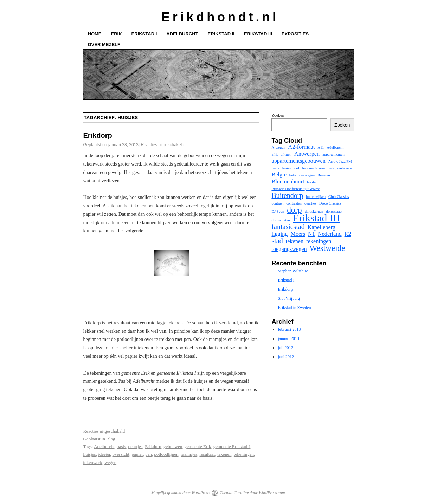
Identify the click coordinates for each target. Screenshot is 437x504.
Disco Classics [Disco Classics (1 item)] (330, 203)
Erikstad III (258, 34)
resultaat (207, 454)
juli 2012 (285, 348)
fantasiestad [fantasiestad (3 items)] (288, 227)
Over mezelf (104, 44)
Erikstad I (144, 34)
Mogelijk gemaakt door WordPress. (181, 493)
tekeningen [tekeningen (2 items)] (319, 241)
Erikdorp (98, 135)
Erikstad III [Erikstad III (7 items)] (316, 218)
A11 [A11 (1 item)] (321, 147)
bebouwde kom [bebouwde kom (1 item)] (313, 168)
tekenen (224, 454)
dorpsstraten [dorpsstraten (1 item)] (281, 220)
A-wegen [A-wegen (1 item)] (278, 147)
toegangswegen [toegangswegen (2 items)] (289, 249)
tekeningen (244, 454)
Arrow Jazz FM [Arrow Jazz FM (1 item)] (340, 161)
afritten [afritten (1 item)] (286, 154)
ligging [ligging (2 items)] (279, 234)
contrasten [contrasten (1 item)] (294, 203)
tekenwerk (93, 462)
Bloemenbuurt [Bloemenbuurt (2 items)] (288, 182)
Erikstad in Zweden (294, 308)
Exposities (295, 34)
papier (137, 454)
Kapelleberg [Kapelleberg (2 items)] (322, 227)
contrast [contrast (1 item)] (277, 203)
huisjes (90, 454)
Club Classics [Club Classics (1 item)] (339, 197)
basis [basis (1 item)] (275, 168)
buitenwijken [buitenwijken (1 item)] (316, 197)
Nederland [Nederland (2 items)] (330, 234)
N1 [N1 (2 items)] (311, 234)
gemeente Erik (198, 447)
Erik (117, 34)
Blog (111, 439)
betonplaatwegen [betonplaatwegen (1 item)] (302, 175)
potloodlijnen (166, 454)
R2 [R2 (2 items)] (348, 234)
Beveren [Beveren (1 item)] (324, 175)
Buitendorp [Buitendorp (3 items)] (287, 195)
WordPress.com (272, 493)
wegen (110, 462)
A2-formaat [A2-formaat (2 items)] (301, 147)
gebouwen (173, 447)
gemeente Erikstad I (232, 447)
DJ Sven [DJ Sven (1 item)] (278, 211)
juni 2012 (286, 357)
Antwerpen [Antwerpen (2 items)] (307, 154)
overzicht (121, 454)
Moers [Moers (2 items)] (298, 234)
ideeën (104, 454)
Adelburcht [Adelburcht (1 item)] (335, 147)
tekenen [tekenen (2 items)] (295, 241)
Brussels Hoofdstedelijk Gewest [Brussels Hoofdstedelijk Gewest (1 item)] (295, 189)
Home (95, 34)
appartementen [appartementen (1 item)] (333, 154)
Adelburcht (182, 34)
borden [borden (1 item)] (312, 182)
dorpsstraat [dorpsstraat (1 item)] (334, 211)
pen (149, 454)
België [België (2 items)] (279, 175)
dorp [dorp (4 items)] (294, 210)
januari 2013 (288, 338)
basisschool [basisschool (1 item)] (291, 168)
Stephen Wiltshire (293, 271)
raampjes (189, 454)
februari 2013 (289, 329)
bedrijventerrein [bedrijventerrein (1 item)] (340, 168)
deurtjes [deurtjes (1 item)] (310, 203)
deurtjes (136, 447)
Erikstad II (221, 34)
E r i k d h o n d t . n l (218, 17)
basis (121, 447)
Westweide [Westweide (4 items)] (327, 248)
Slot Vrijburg (289, 298)
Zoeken (278, 115)
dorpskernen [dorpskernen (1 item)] (314, 211)
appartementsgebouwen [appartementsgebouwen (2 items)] (298, 161)
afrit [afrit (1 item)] (275, 154)
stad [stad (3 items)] (277, 241)
